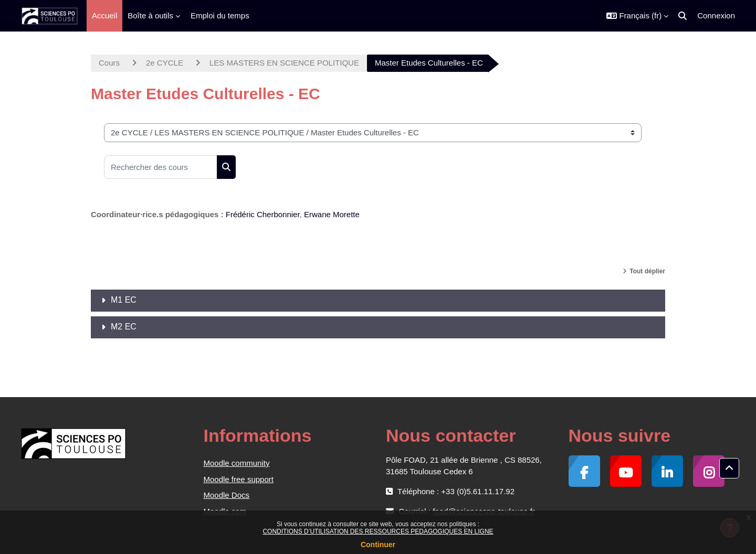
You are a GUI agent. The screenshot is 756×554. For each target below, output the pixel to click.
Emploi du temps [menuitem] (220, 15)
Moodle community (237, 463)
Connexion (716, 15)
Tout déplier (647, 271)
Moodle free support (239, 479)
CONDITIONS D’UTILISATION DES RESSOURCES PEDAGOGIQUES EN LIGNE (378, 531)
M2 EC (124, 327)
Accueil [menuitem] (104, 15)
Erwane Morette (332, 214)
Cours (109, 63)
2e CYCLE (165, 63)
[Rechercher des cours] (161, 167)
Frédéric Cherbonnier (263, 214)
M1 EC (124, 300)
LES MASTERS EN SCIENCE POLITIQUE (284, 63)
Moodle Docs (227, 495)
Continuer (378, 545)
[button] (637, 16)
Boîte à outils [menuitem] (150, 15)
